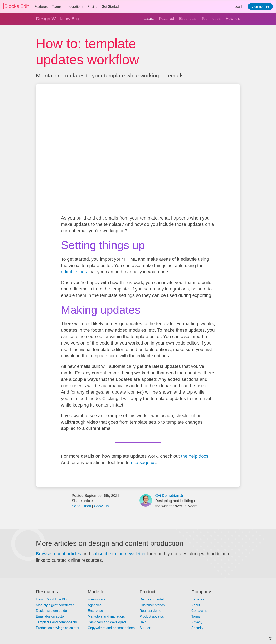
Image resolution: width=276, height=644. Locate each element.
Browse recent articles (59, 554)
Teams (57, 7)
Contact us (199, 611)
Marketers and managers (106, 617)
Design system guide (52, 611)
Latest (149, 19)
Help (143, 622)
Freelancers (97, 599)
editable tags (74, 272)
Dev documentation (154, 599)
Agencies (95, 605)
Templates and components (56, 622)
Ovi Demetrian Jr (169, 496)
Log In (239, 7)
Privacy (197, 622)
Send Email (81, 506)
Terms (196, 617)
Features (41, 7)
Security (197, 628)
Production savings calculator (58, 628)
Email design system (51, 617)
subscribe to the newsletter (119, 554)
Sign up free (260, 6)
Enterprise (95, 611)
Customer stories (152, 605)
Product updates (152, 617)
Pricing (92, 7)
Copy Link (102, 506)
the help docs (195, 456)
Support (145, 628)
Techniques (211, 19)
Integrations (74, 7)
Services (198, 599)
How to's (233, 19)
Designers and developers (107, 622)
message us (143, 463)
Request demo (150, 611)
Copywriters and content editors (111, 628)
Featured (167, 19)
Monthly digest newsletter (55, 605)
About (196, 605)
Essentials (188, 19)
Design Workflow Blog (58, 19)
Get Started (110, 7)
